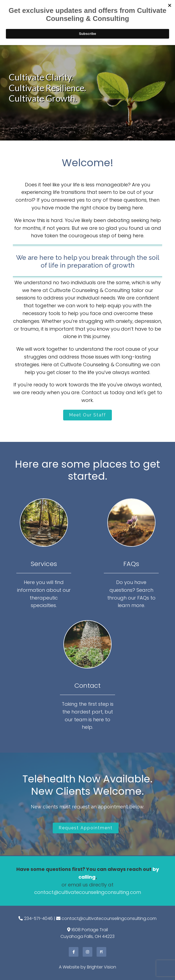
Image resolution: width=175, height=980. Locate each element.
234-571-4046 (38, 918)
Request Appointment (86, 828)
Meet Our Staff (88, 415)
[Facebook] (74, 952)
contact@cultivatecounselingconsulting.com (88, 892)
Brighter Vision (102, 967)
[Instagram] (88, 952)
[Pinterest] (101, 952)
